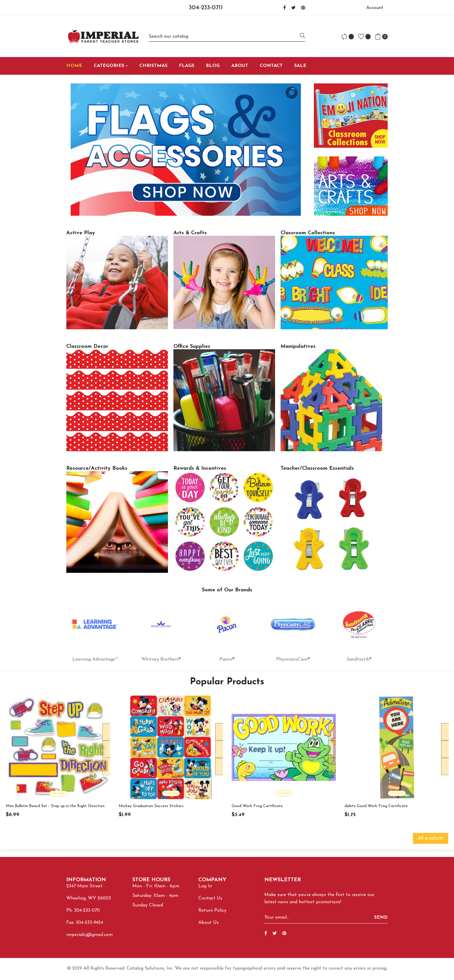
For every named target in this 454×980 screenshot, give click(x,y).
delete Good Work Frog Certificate (376, 806)
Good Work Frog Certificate (257, 806)
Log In (205, 886)
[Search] (227, 36)
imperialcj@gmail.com (89, 935)
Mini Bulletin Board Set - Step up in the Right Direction (55, 806)
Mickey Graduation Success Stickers (151, 806)
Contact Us (210, 898)
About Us (208, 923)
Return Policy (212, 910)
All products (431, 838)
